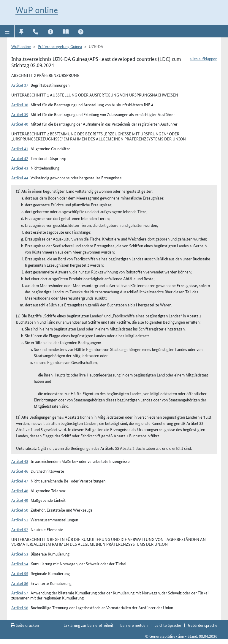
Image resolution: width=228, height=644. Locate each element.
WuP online (37, 10)
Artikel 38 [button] (20, 105)
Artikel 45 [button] (20, 461)
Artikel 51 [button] (20, 520)
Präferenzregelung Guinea (60, 46)
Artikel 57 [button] (20, 593)
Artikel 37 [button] (20, 85)
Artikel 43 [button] (20, 168)
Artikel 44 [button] (20, 178)
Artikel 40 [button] (20, 124)
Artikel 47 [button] (20, 481)
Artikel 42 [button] (20, 158)
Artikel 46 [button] (20, 471)
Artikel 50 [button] (20, 510)
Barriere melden (134, 625)
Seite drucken (25, 625)
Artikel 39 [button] (20, 114)
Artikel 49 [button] (20, 500)
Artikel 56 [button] (20, 583)
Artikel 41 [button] (20, 148)
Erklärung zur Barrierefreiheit (88, 625)
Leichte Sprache (168, 625)
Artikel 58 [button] (20, 607)
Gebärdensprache (203, 625)
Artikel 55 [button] (20, 573)
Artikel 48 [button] (20, 490)
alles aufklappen (204, 58)
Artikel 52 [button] (20, 529)
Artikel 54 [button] (20, 564)
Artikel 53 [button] (20, 554)
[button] (7, 31)
